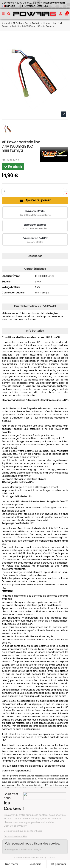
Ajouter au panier (35, 200)
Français (10, 6)
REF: (4, 160)
